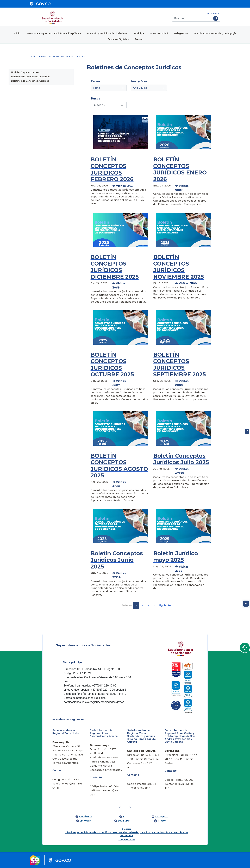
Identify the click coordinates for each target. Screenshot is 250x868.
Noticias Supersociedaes (25, 72)
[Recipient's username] (105, 105)
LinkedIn (85, 821)
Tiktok (162, 821)
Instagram (162, 817)
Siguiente (165, 605)
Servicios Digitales (118, 39)
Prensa (139, 39)
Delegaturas (181, 33)
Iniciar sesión (213, 14)
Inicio (17, 33)
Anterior (127, 605)
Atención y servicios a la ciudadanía (107, 33)
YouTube (124, 821)
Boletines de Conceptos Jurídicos (30, 81)
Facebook (85, 817)
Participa (139, 33)
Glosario (127, 829)
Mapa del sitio (127, 840)
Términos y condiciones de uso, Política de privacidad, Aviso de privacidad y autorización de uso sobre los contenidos (127, 834)
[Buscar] (192, 18)
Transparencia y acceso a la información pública (54, 33)
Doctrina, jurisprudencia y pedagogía (215, 33)
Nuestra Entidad (159, 33)
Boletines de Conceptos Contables (31, 77)
